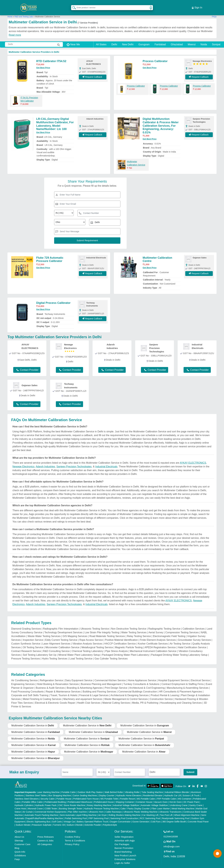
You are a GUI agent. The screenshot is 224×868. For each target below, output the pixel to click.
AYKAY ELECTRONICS (193, 457)
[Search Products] (73, 5)
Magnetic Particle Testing (129, 641)
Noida (204, 39)
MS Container (185, 793)
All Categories (45, 838)
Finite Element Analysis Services (158, 634)
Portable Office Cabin (32, 796)
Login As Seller (122, 857)
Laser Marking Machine (48, 786)
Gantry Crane (196, 799)
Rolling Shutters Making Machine (125, 809)
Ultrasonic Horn (96, 806)
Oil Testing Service (33, 641)
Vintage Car (69, 816)
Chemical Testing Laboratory (87, 645)
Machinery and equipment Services (83, 693)
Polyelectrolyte (110, 819)
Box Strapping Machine (60, 790)
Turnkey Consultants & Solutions (141, 678)
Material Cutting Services (116, 697)
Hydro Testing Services (55, 653)
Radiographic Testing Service (164, 623)
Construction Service (161, 693)
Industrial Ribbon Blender (177, 786)
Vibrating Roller (132, 786)
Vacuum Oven (161, 796)
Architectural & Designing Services (129, 689)
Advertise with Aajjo (125, 835)
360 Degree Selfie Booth (174, 816)
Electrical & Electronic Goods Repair (55, 697)
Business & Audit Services (50, 682)
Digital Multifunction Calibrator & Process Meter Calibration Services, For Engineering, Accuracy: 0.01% (161, 120)
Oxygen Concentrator (120, 816)
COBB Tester (51, 803)
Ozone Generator (141, 816)
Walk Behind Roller (114, 786)
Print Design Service (116, 682)
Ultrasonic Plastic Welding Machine (140, 806)
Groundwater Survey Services (194, 634)
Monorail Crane (35, 803)
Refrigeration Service (51, 674)
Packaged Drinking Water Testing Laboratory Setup (179, 649)
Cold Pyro (156, 816)
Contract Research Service (26, 645)
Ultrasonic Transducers (170, 806)
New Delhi (128, 39)
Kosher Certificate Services (153, 638)
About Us (19, 831)
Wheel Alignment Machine (187, 809)
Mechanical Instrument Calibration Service (153, 645)
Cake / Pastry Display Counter (135, 803)
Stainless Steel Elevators (27, 793)
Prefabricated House (104, 796)
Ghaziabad (177, 39)
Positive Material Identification (121, 634)
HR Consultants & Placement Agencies (181, 686)
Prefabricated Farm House (86, 793)
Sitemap (19, 835)
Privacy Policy (72, 838)
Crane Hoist (20, 803)
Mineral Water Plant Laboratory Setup (79, 649)
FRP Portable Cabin (166, 793)
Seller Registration (124, 831)
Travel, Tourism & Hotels (64, 689)
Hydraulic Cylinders (24, 799)
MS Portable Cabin (146, 793)
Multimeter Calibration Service (136, 157)
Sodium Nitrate (23, 819)
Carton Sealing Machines (85, 790)
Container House (144, 796)
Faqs (17, 853)
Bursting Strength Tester (71, 803)
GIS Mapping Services (75, 630)
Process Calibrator (155, 55)
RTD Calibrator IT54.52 (51, 55)
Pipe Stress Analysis (116, 645)
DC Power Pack (191, 796)
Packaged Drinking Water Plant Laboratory (125, 649)
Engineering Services (23, 678)
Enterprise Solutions (125, 853)
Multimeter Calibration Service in (33, 720)
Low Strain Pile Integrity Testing (102, 627)
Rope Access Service (91, 634)
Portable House (64, 793)
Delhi (114, 39)
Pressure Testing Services (26, 653)
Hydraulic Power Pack (46, 799)
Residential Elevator (153, 790)
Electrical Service (200, 674)
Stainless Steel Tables (36, 790)
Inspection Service (33, 634)
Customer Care (23, 838)
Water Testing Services (134, 627)
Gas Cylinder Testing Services (111, 653)
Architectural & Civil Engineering (147, 682)
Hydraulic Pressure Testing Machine (101, 803)
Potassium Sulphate (42, 819)
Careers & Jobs (45, 835)
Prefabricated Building (55, 796)
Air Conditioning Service (24, 674)
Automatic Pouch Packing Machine (41, 809)
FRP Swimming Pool (98, 812)
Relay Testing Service (139, 630)
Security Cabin (48, 793)
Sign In (197, 5)
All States (101, 39)
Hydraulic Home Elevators (129, 790)
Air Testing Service (180, 638)
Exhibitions (20, 850)
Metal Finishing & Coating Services (42, 693)
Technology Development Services (63, 627)
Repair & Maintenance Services (63, 686)
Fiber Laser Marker (161, 803)
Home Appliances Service (142, 674)
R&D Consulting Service (56, 645)
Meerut (192, 39)
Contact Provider (27, 364)
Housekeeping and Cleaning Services (181, 697)
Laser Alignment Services (56, 638)
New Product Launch (125, 850)
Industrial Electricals (106, 461)
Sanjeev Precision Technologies (74, 461)
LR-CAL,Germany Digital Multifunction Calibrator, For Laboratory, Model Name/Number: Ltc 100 (55, 118)
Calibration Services (194, 623)
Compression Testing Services (182, 627)
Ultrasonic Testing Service (95, 623)
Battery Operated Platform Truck (92, 816)
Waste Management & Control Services (126, 693)
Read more (15, 29)
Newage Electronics (23, 461)
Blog (17, 842)
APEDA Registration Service (160, 641)
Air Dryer (102, 809)
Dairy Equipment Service (79, 674)
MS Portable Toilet (109, 793)
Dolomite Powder (93, 819)
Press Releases (45, 831)
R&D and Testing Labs (24, 11)
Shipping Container (125, 796)
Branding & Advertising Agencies (85, 682)
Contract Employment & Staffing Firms (183, 678)
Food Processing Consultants (27, 686)
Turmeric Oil (59, 819)
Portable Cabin (69, 786)
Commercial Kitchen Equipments (50, 806)
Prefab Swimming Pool (76, 812)
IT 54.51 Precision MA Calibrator (29, 93)
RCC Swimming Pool (150, 812)
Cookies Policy (72, 831)
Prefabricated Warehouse (80, 796)
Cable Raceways (114, 806)
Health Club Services (89, 697)
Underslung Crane (179, 799)
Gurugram (144, 39)
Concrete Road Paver (198, 816)
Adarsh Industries (45, 461)
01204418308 (171, 831)
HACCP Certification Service (120, 638)
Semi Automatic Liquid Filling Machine (78, 809)
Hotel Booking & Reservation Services (58, 678)
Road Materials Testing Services (107, 630)
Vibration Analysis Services (87, 638)
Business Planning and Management (101, 678)
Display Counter (107, 790)
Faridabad (160, 39)
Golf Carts (57, 816)
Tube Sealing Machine (152, 786)
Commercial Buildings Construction (138, 686)
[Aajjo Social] (189, 780)
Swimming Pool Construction (124, 812)
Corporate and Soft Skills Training (30, 689)
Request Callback (93, 71)
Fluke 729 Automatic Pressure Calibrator (50, 254)
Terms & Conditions (75, 835)
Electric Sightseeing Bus (38, 816)
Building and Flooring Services (99, 686)
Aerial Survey (156, 627)
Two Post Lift (166, 809)
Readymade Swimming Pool (176, 812)
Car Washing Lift (150, 809)
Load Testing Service (81, 653)
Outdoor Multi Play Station (90, 786)
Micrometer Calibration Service (62, 641)
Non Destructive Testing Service (129, 623)
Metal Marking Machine (183, 803)
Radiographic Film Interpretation (61, 623)
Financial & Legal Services (94, 689)
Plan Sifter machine (77, 806)
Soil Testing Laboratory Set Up (40, 649)
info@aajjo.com (172, 841)
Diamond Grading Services (26, 623)
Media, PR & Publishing (145, 697)
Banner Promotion (124, 842)
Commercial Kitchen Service (110, 674)
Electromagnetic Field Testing (169, 630)
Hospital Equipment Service (174, 674)
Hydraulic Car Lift (173, 790)
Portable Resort (127, 793)
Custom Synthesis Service (26, 638)
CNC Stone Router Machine (72, 799)
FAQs (214, 11)
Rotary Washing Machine (99, 799)
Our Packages (122, 838)
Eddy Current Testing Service (61, 634)
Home (10, 11)
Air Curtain (28, 806)
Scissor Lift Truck (191, 790)
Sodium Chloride (75, 819)
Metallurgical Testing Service (97, 641)
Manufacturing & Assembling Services (188, 682)
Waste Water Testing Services (44, 630)
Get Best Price (43, 62)
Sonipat (216, 39)
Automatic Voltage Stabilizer (154, 799)
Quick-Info (20, 846)
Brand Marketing (123, 846)
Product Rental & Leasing (165, 689)
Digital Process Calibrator (53, 297)
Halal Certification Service (192, 641)
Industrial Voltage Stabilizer (126, 799)
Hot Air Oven (176, 796)
